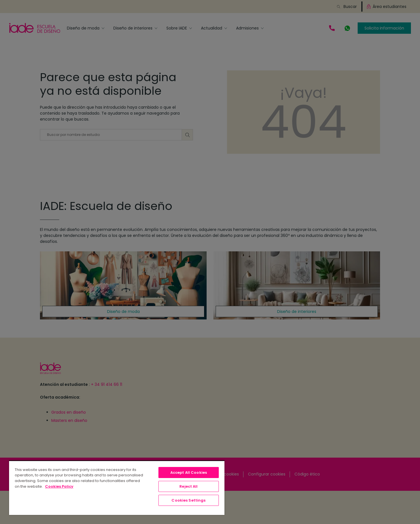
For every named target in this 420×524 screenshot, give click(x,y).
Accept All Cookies (189, 473)
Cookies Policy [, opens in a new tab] (59, 486)
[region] (117, 488)
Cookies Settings (188, 500)
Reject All (188, 486)
